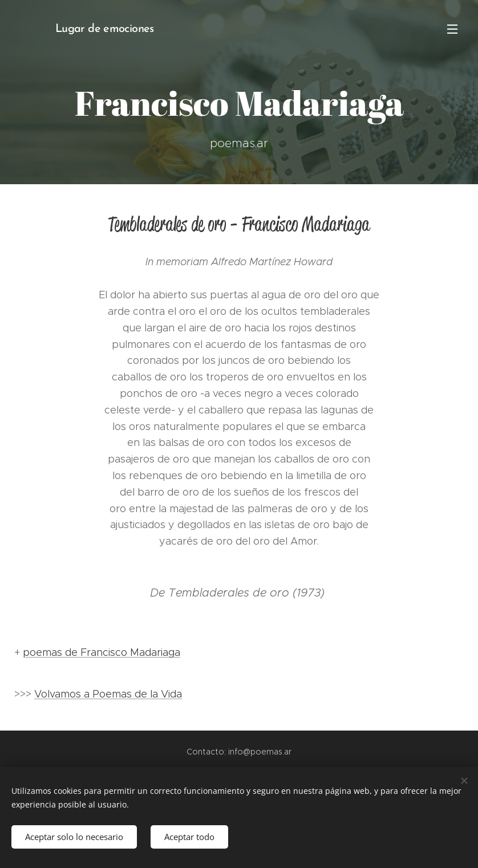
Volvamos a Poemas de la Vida (108, 694)
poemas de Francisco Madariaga (102, 652)
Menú (452, 29)
